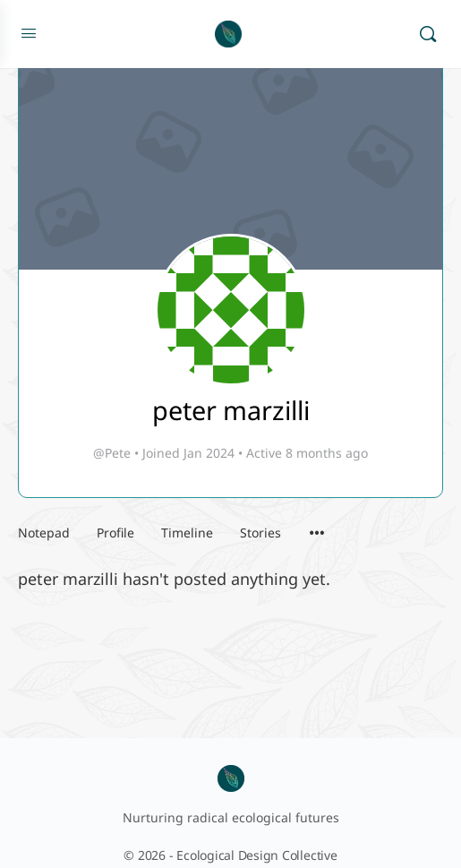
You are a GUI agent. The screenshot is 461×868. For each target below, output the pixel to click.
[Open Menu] (29, 32)
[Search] (428, 34)
